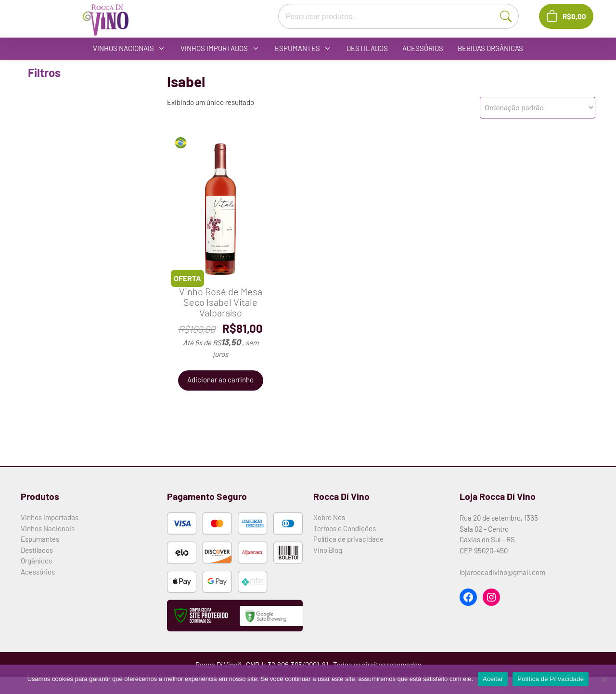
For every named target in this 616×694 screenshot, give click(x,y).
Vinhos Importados (50, 517)
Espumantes (40, 539)
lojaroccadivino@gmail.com (502, 572)
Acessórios (38, 572)
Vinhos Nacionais (48, 528)
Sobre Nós (329, 517)
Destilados (37, 550)
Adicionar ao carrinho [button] (220, 380)
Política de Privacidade (551, 679)
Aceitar (493, 679)
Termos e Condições (345, 528)
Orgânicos (36, 561)
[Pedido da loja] (538, 108)
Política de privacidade (348, 539)
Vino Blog (328, 550)
